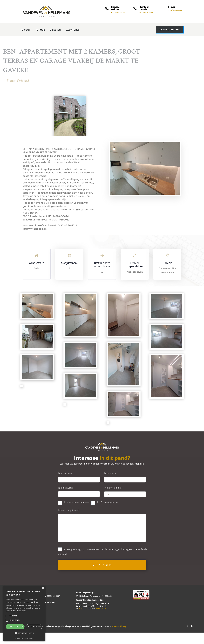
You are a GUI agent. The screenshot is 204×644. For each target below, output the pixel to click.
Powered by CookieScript (24, 638)
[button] (24, 633)
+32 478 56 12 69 (146, 12)
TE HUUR (39, 42)
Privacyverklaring (119, 638)
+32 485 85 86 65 (118, 12)
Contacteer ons (170, 30)
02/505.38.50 (85, 620)
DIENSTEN (52, 42)
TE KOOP (25, 42)
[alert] (24, 613)
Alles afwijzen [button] (34, 627)
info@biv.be (101, 620)
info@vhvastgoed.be (176, 10)
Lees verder (22, 611)
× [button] (43, 588)
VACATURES (70, 42)
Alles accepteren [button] (15, 627)
